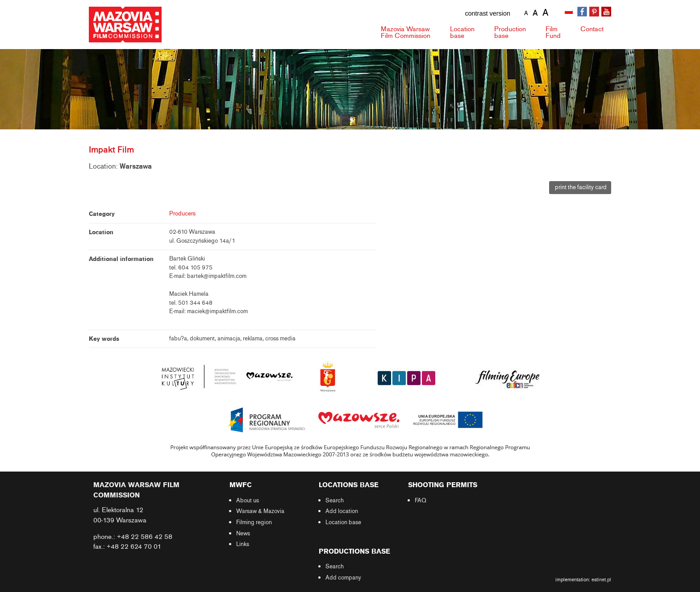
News (243, 534)
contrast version (487, 13)
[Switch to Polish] (570, 12)
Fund (553, 32)
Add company (343, 578)
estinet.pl (601, 580)
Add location (342, 511)
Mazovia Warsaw (406, 32)
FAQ (421, 501)
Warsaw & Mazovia (260, 511)
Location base (343, 522)
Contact (592, 29)
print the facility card (580, 187)
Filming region (254, 522)
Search (335, 501)
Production (510, 32)
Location (462, 32)
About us (248, 501)
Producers (182, 214)
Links (243, 544)
